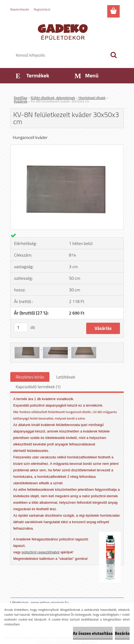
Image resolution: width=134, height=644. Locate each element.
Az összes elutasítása (93, 633)
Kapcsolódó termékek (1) (38, 387)
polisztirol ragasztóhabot (41, 552)
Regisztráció (42, 9)
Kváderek (21, 101)
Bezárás (122, 633)
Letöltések (66, 377)
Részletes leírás (30, 377)
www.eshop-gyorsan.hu (50, 602)
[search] (113, 55)
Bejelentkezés (20, 9)
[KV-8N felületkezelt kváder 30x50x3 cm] (67, 147)
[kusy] (21, 327)
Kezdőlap (21, 98)
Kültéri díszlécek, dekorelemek (53, 98)
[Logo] (64, 31)
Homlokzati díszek (92, 98)
